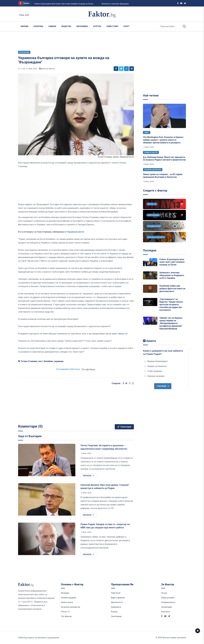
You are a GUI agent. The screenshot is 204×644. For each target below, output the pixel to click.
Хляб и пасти (151, 152)
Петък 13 (65, 612)
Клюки (114, 612)
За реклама (167, 607)
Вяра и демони (118, 598)
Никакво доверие (154, 376)
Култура (97, 26)
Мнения (24, 26)
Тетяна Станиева (29, 361)
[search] (184, 26)
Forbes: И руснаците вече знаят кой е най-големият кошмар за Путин (172, 262)
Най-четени (151, 95)
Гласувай (163, 386)
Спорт (126, 26)
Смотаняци (116, 616)
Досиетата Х (117, 602)
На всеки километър (71, 607)
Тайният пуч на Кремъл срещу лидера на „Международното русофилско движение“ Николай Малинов (171, 323)
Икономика (82, 26)
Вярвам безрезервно (156, 361)
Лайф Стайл (112, 26)
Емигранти (116, 607)
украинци (59, 361)
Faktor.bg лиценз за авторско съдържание (39, 638)
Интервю (65, 593)
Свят (147, 133)
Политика (38, 26)
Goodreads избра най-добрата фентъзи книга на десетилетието (172, 289)
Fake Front (116, 593)
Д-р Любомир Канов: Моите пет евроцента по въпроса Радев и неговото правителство (164, 159)
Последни (150, 250)
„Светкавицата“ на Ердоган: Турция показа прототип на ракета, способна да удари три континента (171, 305)
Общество (66, 26)
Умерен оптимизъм (155, 366)
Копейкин (48, 361)
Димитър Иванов (48, 69)
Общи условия (168, 598)
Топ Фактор (66, 616)
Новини (52, 26)
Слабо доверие (153, 371)
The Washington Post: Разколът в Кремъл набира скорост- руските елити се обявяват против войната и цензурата (163, 140)
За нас (164, 593)
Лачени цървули (153, 170)
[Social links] (178, 3)
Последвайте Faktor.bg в (76, 369)
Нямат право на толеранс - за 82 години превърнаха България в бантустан (163, 176)
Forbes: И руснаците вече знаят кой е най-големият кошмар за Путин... (56, 4)
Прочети (88, 476)
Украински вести (75, 232)
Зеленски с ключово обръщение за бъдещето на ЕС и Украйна (172, 275)
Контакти (165, 612)
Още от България (30, 436)
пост (41, 361)
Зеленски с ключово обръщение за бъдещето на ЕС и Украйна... (121, 4)
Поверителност (168, 602)
